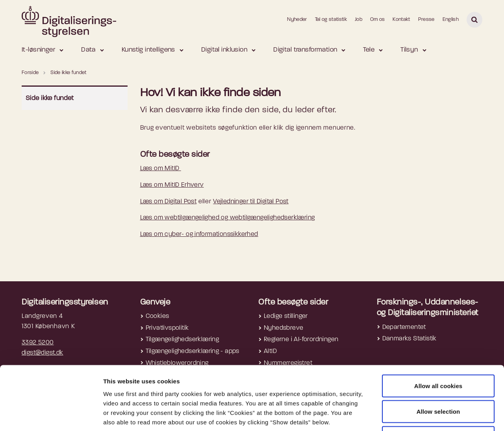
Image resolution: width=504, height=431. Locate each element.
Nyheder (297, 20)
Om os (378, 20)
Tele (369, 50)
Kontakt (401, 20)
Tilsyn (409, 50)
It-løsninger (38, 50)
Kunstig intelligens (148, 50)
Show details (418, 415)
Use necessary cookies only (438, 379)
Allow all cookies (438, 328)
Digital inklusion (224, 50)
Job (359, 20)
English (451, 20)
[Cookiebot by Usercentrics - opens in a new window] (51, 416)
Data (88, 50)
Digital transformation (305, 50)
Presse (426, 20)
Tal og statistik (331, 20)
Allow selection (438, 354)
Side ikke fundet (50, 98)
